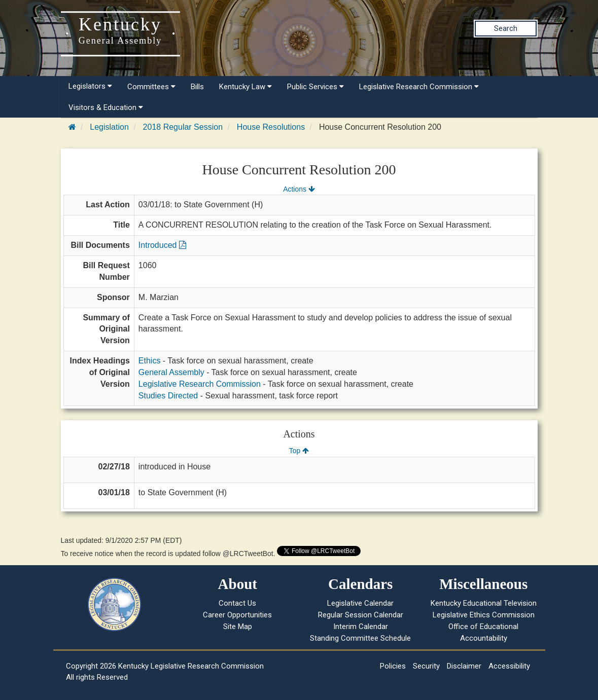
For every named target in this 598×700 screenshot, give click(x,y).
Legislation (109, 127)
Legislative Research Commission (419, 87)
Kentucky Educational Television (484, 603)
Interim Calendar (361, 627)
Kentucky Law (245, 87)
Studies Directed (168, 396)
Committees (151, 87)
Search (506, 28)
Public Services (315, 87)
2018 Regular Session (183, 127)
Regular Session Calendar (361, 615)
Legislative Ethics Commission (484, 615)
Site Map (238, 627)
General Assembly (171, 372)
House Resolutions (271, 127)
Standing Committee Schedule (360, 638)
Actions (299, 189)
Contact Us (237, 603)
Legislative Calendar (360, 603)
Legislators (90, 86)
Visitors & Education (106, 107)
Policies (393, 666)
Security (426, 666)
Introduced (162, 245)
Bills (197, 87)
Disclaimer (464, 666)
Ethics (150, 361)
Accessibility (509, 666)
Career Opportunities (237, 615)
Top (299, 451)
